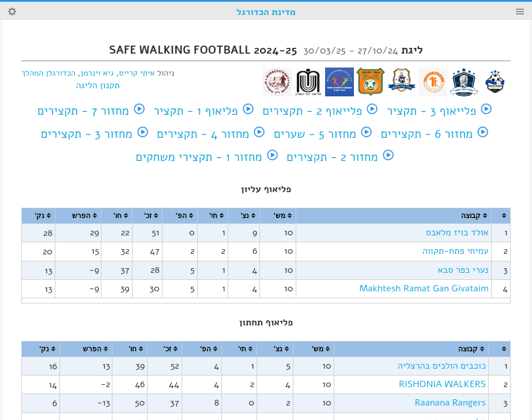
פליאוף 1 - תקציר (195, 111)
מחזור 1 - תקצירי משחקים (199, 157)
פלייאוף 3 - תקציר (431, 111)
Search (12, 12)
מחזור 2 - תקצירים (332, 157)
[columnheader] (501, 216)
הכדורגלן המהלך (48, 73)
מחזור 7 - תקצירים (83, 111)
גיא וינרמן (97, 73)
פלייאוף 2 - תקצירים (312, 111)
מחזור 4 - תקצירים (203, 134)
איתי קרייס (137, 73)
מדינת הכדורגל (266, 12)
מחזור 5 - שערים (315, 134)
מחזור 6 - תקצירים (427, 134)
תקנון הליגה (98, 85)
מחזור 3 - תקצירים (87, 134)
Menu (520, 12)
